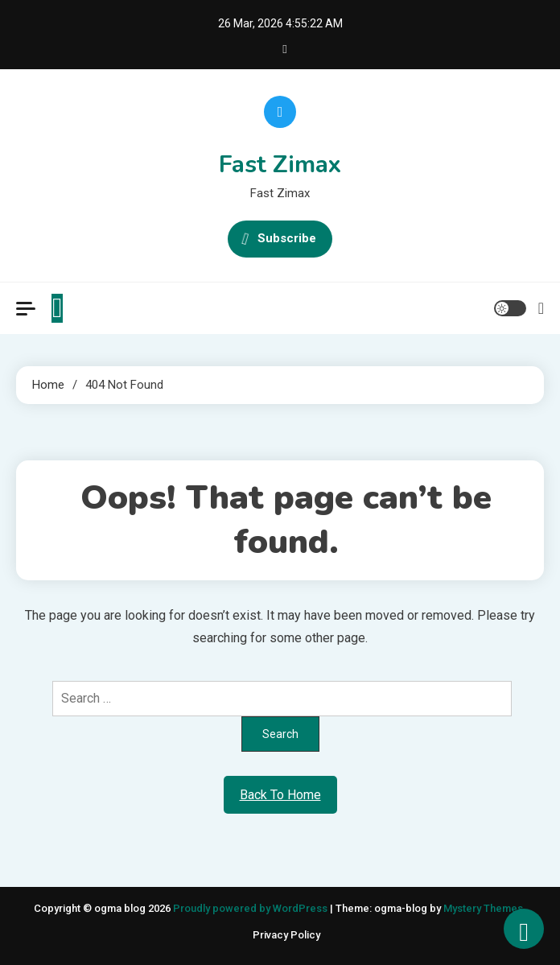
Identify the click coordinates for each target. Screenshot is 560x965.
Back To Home (280, 795)
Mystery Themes (483, 908)
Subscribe (280, 239)
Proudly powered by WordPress (251, 908)
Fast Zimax (280, 165)
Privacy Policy (286, 935)
